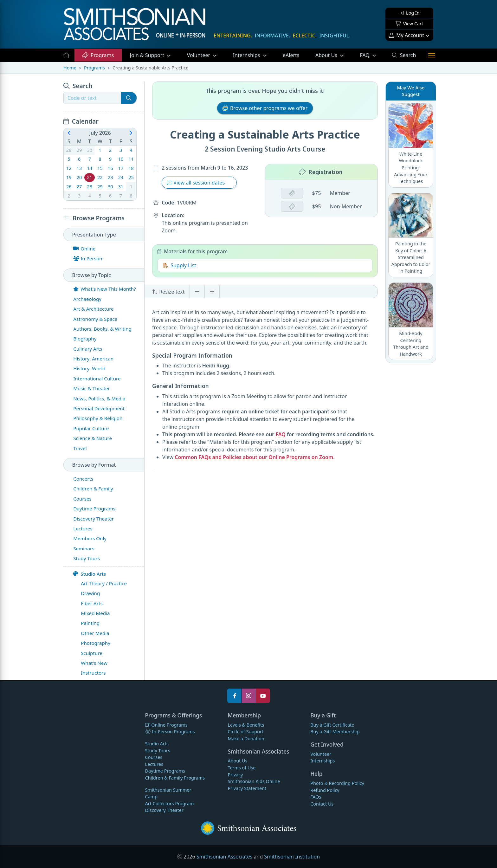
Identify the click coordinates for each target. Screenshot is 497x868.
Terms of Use (242, 768)
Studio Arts (90, 574)
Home (70, 68)
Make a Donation (246, 738)
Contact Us (322, 804)
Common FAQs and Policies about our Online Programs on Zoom (254, 457)
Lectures (154, 764)
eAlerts (291, 55)
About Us (327, 55)
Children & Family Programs (175, 778)
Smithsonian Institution (292, 857)
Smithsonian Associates (224, 857)
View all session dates (197, 183)
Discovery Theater (164, 810)
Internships (247, 55)
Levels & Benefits (246, 725)
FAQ (372, 55)
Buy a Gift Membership (335, 732)
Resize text (168, 292)
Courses (154, 757)
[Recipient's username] (92, 98)
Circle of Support (245, 732)
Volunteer (199, 55)
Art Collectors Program (170, 803)
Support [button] (148, 55)
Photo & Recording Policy (337, 783)
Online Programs (166, 725)
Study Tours (158, 751)
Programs (98, 55)
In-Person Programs (170, 732)
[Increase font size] (212, 292)
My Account (407, 35)
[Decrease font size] (197, 292)
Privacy (235, 775)
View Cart (409, 24)
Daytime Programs (165, 771)
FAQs (316, 797)
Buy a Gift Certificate (332, 725)
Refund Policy (325, 790)
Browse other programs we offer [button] (265, 108)
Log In (409, 13)
